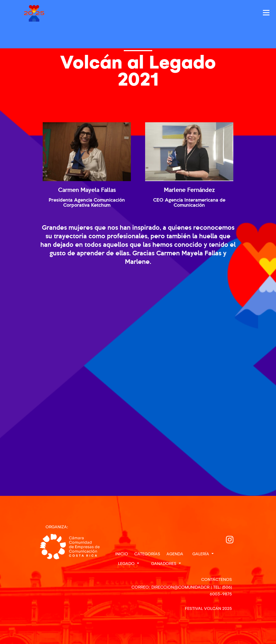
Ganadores (164, 564)
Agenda (175, 554)
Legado (127, 564)
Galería (201, 554)
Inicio (122, 554)
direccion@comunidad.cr (180, 587)
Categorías (147, 554)
